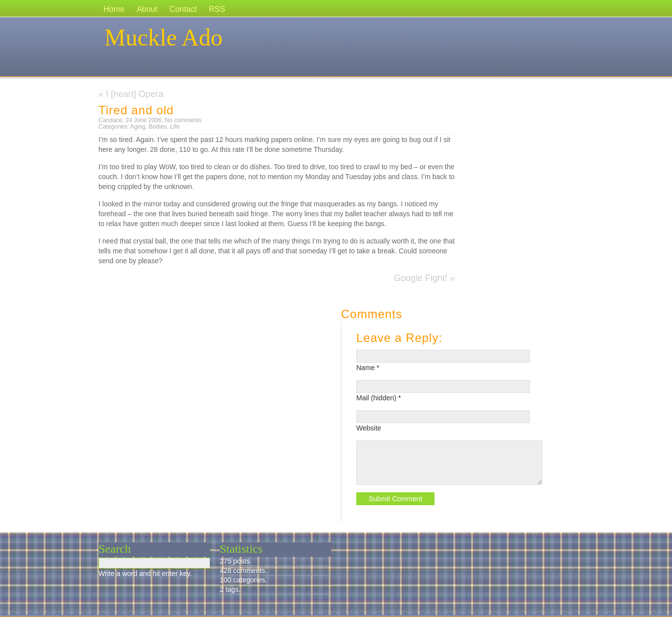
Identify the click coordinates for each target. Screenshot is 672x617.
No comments (183, 120)
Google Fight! (421, 278)
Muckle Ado (164, 37)
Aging (138, 127)
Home (114, 9)
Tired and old (136, 110)
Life (175, 127)
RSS (217, 9)
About (147, 9)
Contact (183, 9)
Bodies (158, 127)
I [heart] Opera (135, 94)
